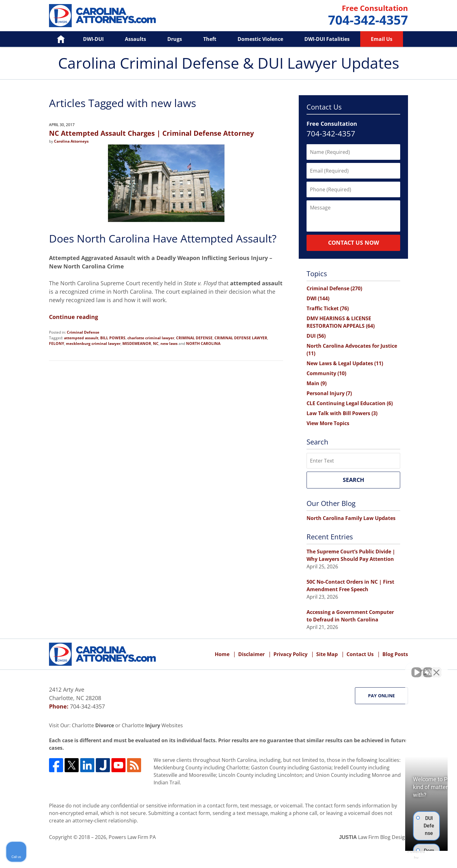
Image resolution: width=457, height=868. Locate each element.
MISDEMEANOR (137, 343)
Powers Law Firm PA (132, 837)
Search (354, 480)
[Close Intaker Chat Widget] (436, 669)
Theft (210, 39)
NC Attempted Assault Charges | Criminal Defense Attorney (152, 133)
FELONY (57, 343)
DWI (318, 298)
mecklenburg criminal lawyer (93, 343)
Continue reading (74, 317)
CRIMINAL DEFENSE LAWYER (241, 338)
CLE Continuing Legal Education (350, 403)
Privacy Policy (290, 654)
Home (56, 39)
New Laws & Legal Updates (345, 363)
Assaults (135, 39)
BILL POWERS (113, 338)
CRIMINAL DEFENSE (194, 338)
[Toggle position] (423, 669)
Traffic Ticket (328, 308)
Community (326, 373)
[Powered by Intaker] (404, 855)
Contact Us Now (354, 243)
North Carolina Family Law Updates (351, 518)
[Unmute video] (346, 669)
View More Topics (328, 423)
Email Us (382, 39)
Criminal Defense (83, 332)
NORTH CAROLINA (203, 343)
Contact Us (360, 654)
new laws (169, 343)
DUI (316, 336)
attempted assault (81, 338)
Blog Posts (395, 654)
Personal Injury (329, 393)
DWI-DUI (93, 39)
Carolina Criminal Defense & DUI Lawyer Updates (102, 16)
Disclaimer (251, 654)
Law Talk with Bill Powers (342, 413)
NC (156, 343)
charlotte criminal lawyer (151, 338)
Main (317, 383)
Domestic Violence (260, 39)
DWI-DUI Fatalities (327, 39)
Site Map (327, 654)
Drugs (175, 39)
